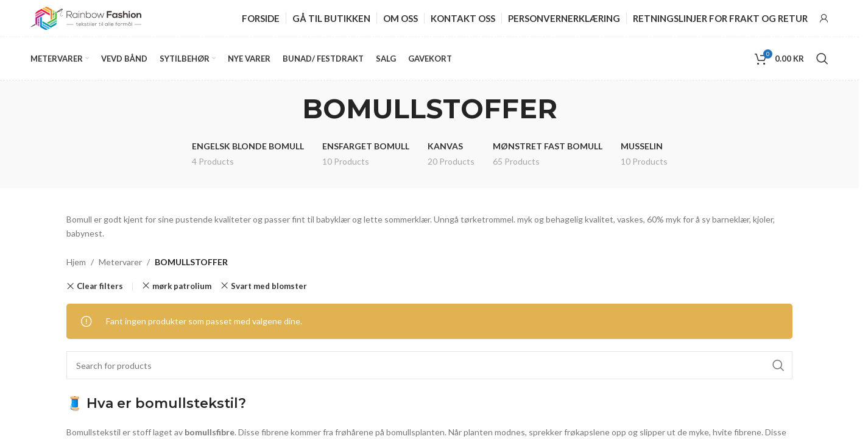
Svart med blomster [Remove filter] (269, 286)
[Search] (822, 59)
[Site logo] (86, 17)
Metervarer (120, 262)
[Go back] (287, 109)
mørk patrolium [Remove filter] (182, 286)
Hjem (76, 262)
